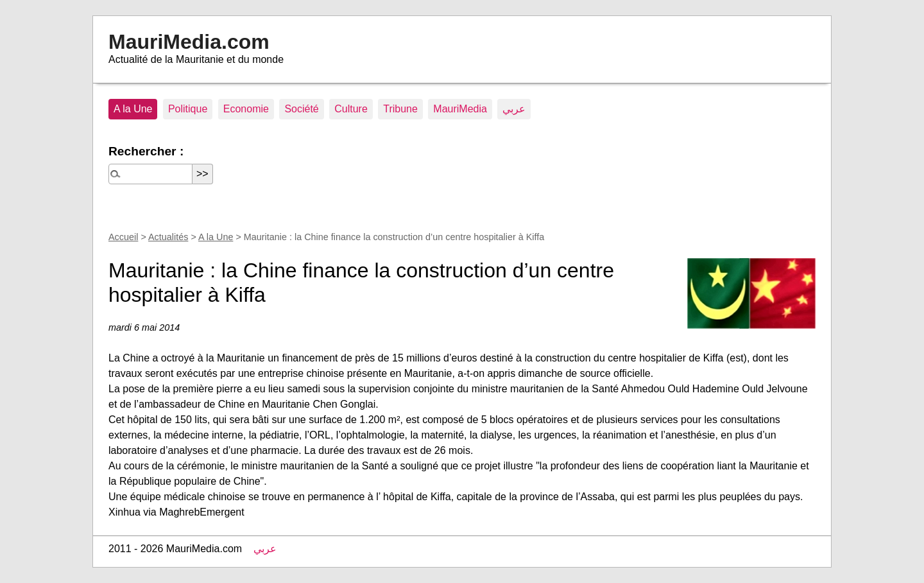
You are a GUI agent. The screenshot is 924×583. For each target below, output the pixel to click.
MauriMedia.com (189, 42)
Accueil (123, 237)
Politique (188, 109)
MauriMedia (460, 109)
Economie (246, 109)
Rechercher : (146, 151)
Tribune (400, 109)
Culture (351, 109)
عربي (514, 109)
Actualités (168, 237)
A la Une (133, 109)
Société (301, 109)
